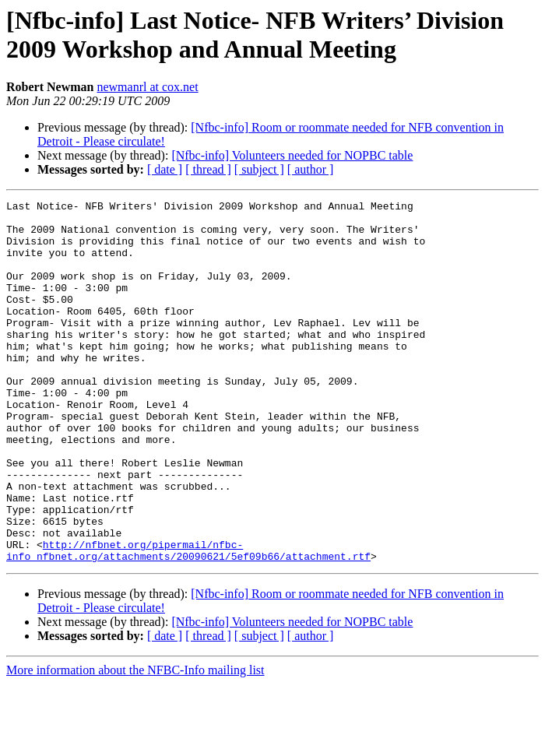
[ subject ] (259, 169)
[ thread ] (208, 169)
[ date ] (165, 169)
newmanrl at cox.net (147, 87)
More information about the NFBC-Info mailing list (135, 742)
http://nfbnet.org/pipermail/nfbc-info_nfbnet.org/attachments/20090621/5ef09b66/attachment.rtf (188, 621)
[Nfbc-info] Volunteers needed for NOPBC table (292, 155)
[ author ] (311, 169)
